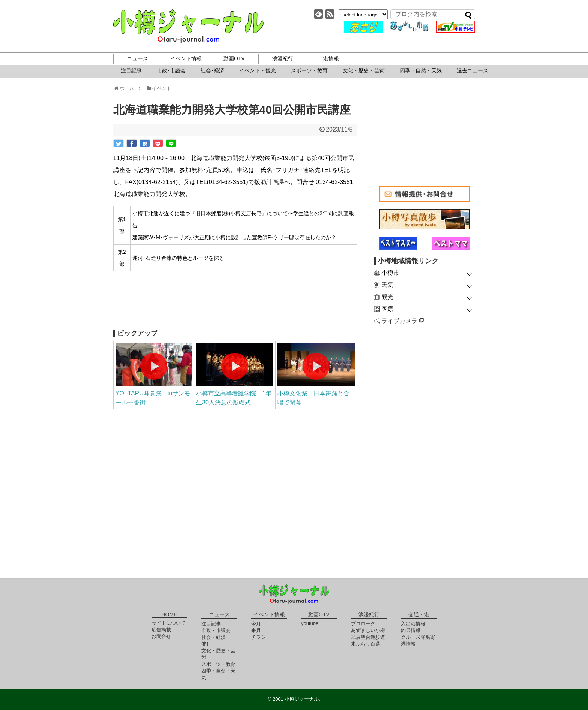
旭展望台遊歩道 (368, 637)
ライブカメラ (403, 321)
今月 (256, 624)
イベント (158, 88)
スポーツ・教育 (309, 70)
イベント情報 (186, 58)
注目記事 (131, 70)
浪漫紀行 (283, 58)
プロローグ (363, 624)
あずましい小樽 (368, 630)
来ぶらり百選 (366, 644)
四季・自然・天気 (421, 70)
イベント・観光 (258, 70)
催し (206, 644)
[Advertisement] (235, 303)
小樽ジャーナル (188, 26)
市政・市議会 (216, 630)
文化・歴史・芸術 (364, 70)
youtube (310, 623)
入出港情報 (413, 624)
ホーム (126, 88)
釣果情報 (411, 630)
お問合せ (161, 636)
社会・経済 (214, 637)
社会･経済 (212, 70)
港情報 (331, 58)
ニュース (138, 58)
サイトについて (169, 623)
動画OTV (234, 58)
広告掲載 (161, 630)
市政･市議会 (171, 70)
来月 (256, 630)
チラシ (259, 637)
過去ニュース (472, 70)
